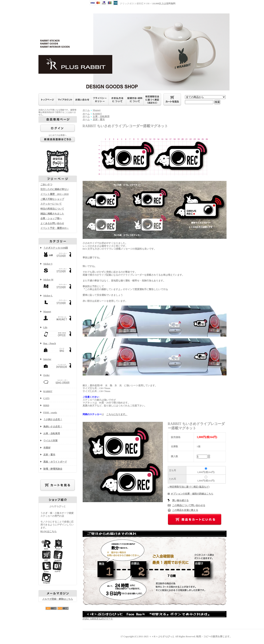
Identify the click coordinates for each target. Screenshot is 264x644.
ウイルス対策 (50, 441)
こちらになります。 (117, 414)
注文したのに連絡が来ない (55, 189)
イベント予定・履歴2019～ (55, 228)
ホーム (86, 110)
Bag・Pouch (58, 348)
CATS (46, 398)
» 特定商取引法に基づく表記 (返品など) (189, 487)
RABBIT (48, 391)
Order (58, 380)
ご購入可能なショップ (52, 199)
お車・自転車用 (52, 433)
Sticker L (58, 300)
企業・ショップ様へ (51, 218)
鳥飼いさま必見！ (53, 427)
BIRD (46, 405)
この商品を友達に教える (185, 510)
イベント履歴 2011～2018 (55, 194)
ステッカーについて (51, 204)
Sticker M (58, 284)
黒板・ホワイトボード (55, 462)
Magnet (58, 316)
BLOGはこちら (49, 531)
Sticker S (58, 268)
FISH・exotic (50, 413)
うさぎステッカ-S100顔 (58, 252)
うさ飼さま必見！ (53, 419)
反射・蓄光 (49, 455)
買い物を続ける (180, 500)
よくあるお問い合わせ (52, 223)
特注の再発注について (52, 209)
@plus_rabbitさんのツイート (98, 619)
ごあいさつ (46, 184)
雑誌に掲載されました (52, 214)
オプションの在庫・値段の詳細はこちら (192, 494)
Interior (58, 364)
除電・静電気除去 (53, 469)
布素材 (47, 448)
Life (58, 332)
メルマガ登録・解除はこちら (58, 599)
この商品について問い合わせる (189, 505)
